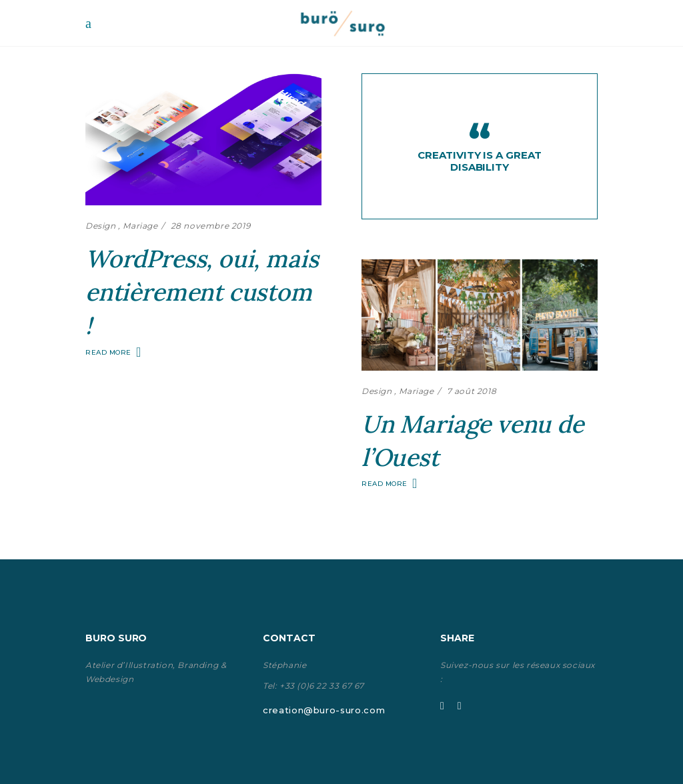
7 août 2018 (472, 391)
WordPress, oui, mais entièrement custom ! (202, 292)
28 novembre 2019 (211, 226)
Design (101, 226)
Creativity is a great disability (479, 161)
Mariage (140, 226)
